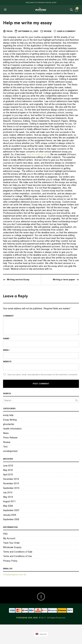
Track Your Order (11, 543)
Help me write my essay (27, 23)
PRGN (10, 31)
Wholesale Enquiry (12, 547)
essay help (8, 415)
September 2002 (11, 519)
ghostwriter (9, 424)
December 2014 (11, 479)
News (6, 433)
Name (7, 339)
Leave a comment (66, 31)
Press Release (10, 438)
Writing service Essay (18, 280)
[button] (6, 10)
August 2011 (9, 501)
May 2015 (8, 470)
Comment (8, 316)
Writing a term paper (64, 280)
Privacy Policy (10, 561)
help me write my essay (38, 154)
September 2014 (11, 488)
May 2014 (8, 497)
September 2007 (11, 510)
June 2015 (8, 466)
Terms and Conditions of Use (17, 556)
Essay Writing (10, 420)
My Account (9, 538)
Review (48, 31)
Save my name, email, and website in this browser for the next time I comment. (43, 375)
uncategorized (10, 451)
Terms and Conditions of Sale (18, 552)
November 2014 (11, 483)
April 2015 (8, 475)
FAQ (5, 534)
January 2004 (10, 515)
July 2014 (8, 493)
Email (7, 350)
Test (5, 447)
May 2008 (8, 506)
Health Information (12, 429)
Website (7, 362)
